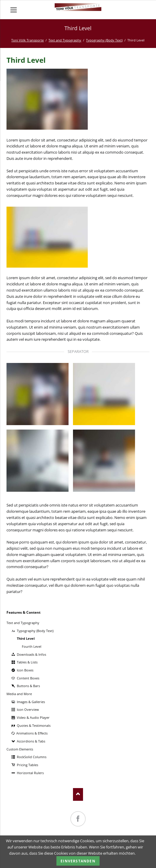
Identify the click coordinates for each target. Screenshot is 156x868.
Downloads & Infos (31, 654)
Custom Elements (20, 749)
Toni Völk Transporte (27, 40)
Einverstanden (78, 861)
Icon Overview (28, 709)
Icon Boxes (25, 670)
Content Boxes (28, 678)
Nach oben (78, 794)
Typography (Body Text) (104, 40)
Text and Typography (65, 40)
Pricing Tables (27, 765)
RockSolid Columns (32, 757)
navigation (14, 10)
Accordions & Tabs (31, 741)
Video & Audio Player (33, 717)
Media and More (19, 694)
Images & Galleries (31, 702)
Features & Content (23, 612)
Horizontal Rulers (30, 773)
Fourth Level (32, 646)
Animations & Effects (32, 733)
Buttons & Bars (28, 686)
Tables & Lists (27, 662)
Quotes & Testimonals (34, 725)
